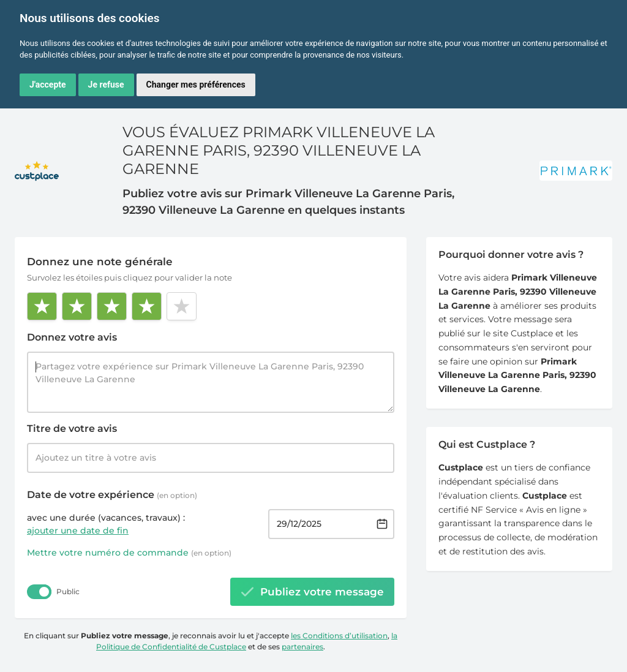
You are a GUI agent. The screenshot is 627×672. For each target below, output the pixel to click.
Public (68, 591)
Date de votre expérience (112, 495)
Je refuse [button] (106, 85)
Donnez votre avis (72, 337)
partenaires (302, 647)
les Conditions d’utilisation (339, 636)
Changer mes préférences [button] (196, 85)
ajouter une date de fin (78, 530)
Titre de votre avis (72, 428)
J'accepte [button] (48, 85)
